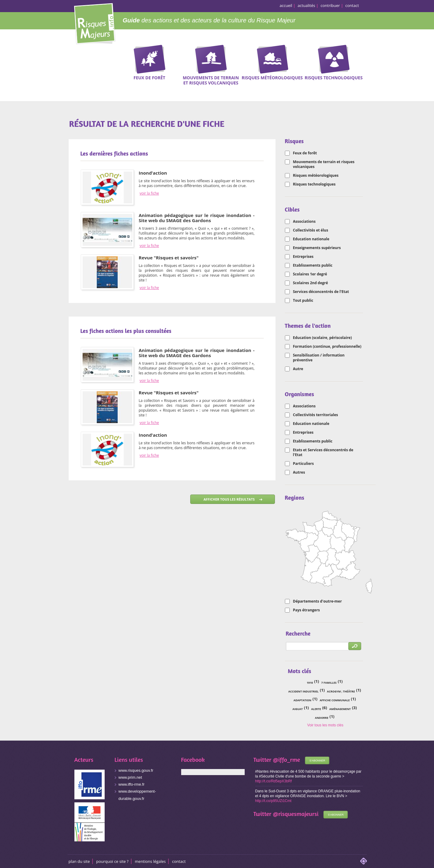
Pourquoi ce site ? (112, 861)
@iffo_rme (286, 759)
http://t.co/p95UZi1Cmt (273, 801)
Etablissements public (313, 265)
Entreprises (303, 257)
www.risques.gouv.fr (136, 770)
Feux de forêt (305, 153)
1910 (310, 683)
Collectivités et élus (311, 230)
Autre (298, 369)
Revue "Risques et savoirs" (169, 258)
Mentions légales (150, 861)
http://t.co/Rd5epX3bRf (274, 781)
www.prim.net (130, 777)
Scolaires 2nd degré (311, 283)
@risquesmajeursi (296, 814)
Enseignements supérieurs (317, 248)
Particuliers (303, 464)
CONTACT (179, 861)
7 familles (329, 683)
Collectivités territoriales (316, 415)
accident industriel (303, 691)
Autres (299, 472)
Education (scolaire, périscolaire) (323, 338)
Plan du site (79, 861)
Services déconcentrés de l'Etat (321, 292)
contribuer (330, 5)
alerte (316, 709)
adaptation (302, 700)
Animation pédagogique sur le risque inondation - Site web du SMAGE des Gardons (197, 218)
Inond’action (153, 173)
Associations (304, 222)
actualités (306, 5)
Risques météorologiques (316, 176)
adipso (364, 861)
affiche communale (335, 700)
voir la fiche (149, 193)
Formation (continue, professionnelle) (327, 347)
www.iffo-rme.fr (132, 784)
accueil (286, 5)
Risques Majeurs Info (95, 23)
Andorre (321, 718)
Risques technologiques (314, 184)
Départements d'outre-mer (318, 601)
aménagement (340, 709)
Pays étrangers (307, 610)
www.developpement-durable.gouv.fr (137, 795)
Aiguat (298, 709)
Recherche (408, 64)
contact (352, 5)
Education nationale (311, 239)
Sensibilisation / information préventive (319, 358)
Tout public (303, 301)
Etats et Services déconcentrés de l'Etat (323, 452)
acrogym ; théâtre (341, 691)
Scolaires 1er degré (310, 274)
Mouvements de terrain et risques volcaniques (324, 164)
